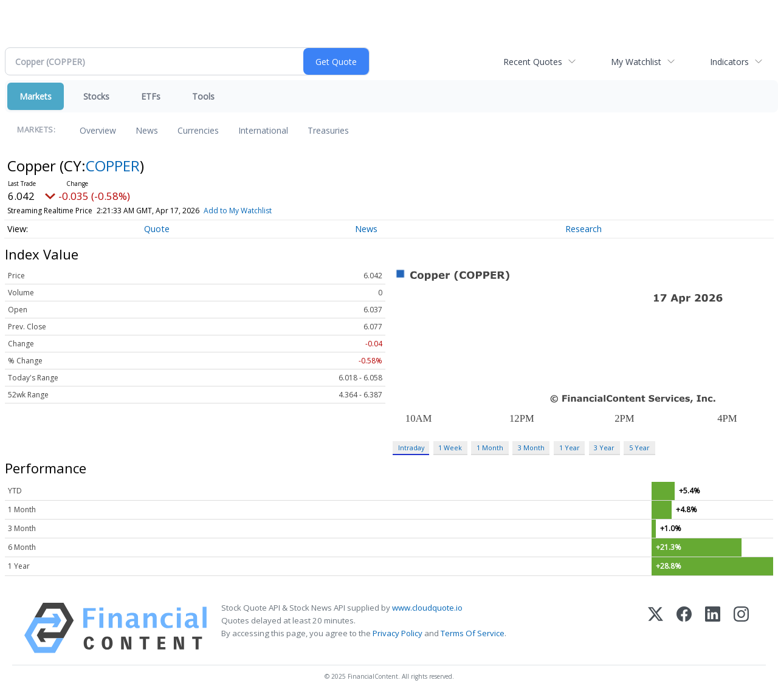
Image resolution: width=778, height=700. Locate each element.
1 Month (490, 448)
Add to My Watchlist (238, 211)
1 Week (450, 448)
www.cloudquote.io (427, 608)
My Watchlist (636, 62)
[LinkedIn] (713, 628)
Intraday (411, 448)
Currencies (198, 130)
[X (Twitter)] (656, 628)
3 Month (531, 448)
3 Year (604, 448)
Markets (36, 96)
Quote (157, 229)
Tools (203, 96)
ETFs (151, 96)
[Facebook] (684, 628)
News (147, 130)
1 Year (570, 448)
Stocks (96, 96)
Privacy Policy (398, 633)
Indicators (729, 62)
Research (583, 229)
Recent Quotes (533, 62)
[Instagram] (741, 628)
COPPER (113, 166)
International (263, 130)
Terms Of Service (473, 633)
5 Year (639, 448)
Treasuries (328, 130)
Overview (98, 130)
